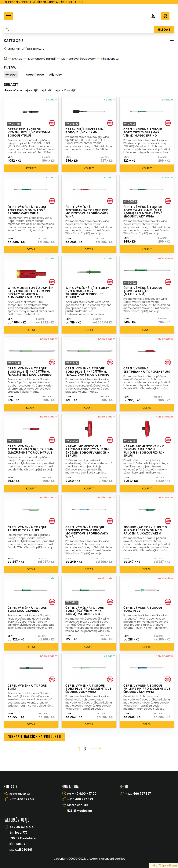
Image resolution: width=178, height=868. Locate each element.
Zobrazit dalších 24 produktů (35, 737)
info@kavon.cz (20, 794)
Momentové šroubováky (26, 49)
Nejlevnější (31, 90)
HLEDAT (164, 30)
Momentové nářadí (42, 59)
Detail (31, 249)
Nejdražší (46, 90)
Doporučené (13, 90)
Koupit (31, 168)
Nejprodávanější (65, 90)
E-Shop (17, 59)
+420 (22, 800)
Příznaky (55, 75)
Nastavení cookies (112, 859)
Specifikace (35, 75)
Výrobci (11, 75)
